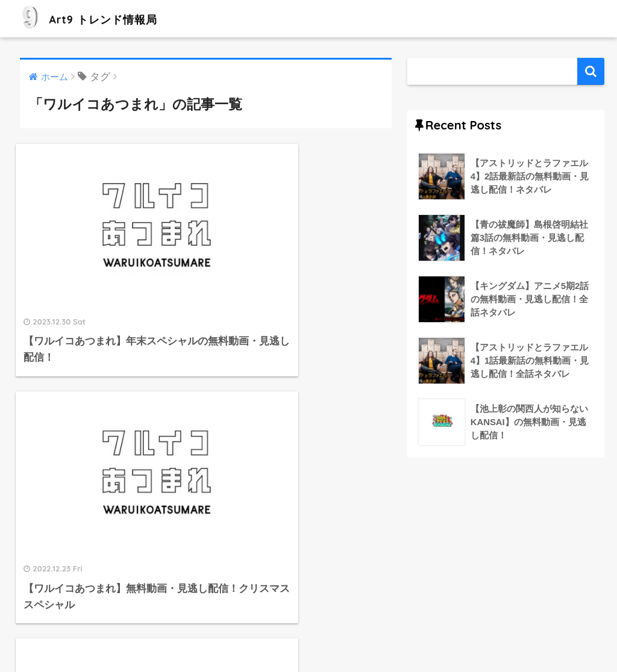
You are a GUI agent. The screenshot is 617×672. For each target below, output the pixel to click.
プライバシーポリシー (339, 636)
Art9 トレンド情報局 (102, 18)
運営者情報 (260, 636)
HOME (308, 611)
